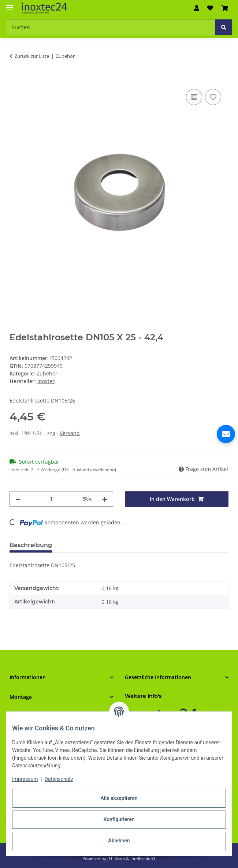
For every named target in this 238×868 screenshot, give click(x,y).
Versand (70, 433)
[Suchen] (224, 27)
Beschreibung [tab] (31, 545)
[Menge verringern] (18, 499)
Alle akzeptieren (119, 798)
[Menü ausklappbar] (10, 5)
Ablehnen (119, 841)
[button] (197, 8)
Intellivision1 (143, 859)
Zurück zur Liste (32, 56)
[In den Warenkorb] (15, 79)
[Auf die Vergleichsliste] (194, 97)
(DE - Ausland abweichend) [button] (89, 470)
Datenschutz (59, 779)
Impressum (25, 779)
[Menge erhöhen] (105, 499)
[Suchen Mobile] (111, 27)
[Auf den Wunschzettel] (213, 97)
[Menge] (52, 499)
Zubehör (47, 373)
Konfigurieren (119, 819)
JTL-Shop (117, 859)
